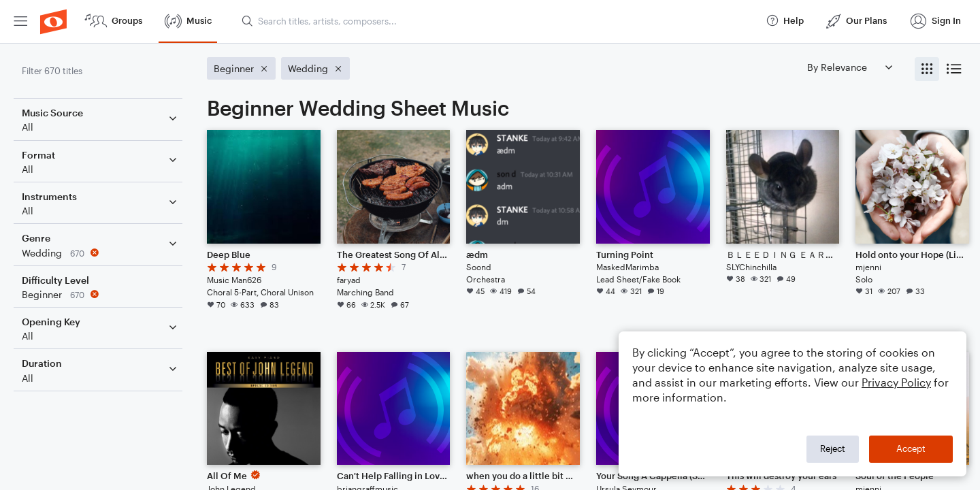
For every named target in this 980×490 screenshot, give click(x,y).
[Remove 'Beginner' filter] (101, 294)
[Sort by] (849, 67)
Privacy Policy (896, 382)
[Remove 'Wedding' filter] (101, 253)
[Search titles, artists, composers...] (497, 21)
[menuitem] (20, 21)
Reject (833, 448)
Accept (911, 448)
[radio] (927, 69)
